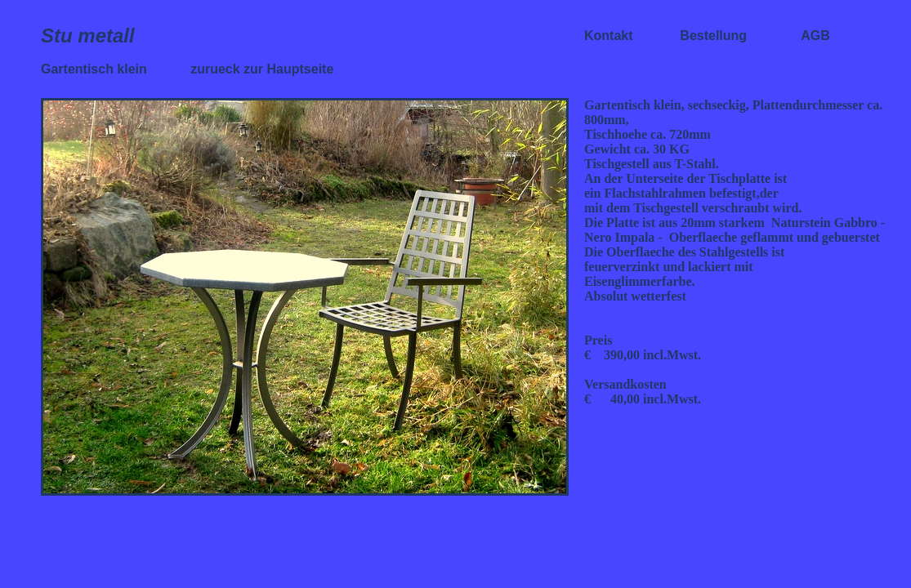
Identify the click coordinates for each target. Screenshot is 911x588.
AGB (815, 36)
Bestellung (713, 36)
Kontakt (610, 36)
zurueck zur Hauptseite (262, 69)
